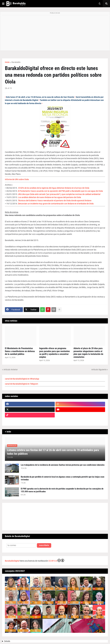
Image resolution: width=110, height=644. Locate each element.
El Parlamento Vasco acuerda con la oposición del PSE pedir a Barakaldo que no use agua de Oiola (60, 191)
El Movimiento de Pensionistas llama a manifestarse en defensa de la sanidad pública (20, 351)
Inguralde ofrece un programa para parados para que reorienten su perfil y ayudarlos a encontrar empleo (55, 353)
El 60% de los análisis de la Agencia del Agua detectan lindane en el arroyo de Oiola (54, 188)
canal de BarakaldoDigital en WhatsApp (22, 379)
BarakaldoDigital (12, 561)
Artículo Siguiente (99, 370)
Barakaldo (16, 62)
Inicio (7, 62)
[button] (3, 4)
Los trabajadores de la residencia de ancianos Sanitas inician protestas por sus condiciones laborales (63, 465)
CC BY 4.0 (56, 560)
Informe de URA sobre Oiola (17, 179)
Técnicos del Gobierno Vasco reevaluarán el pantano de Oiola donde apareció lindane (55, 201)
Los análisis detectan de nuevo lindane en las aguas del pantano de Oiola (49, 197)
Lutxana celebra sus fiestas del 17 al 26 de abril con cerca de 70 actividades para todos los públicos (53, 452)
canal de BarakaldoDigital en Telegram (21, 384)
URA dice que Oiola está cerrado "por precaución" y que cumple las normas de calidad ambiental (59, 194)
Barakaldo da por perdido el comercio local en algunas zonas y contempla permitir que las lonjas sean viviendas (63, 478)
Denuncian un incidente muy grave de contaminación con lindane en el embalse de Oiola (56, 204)
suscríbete (44, 545)
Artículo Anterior (11, 370)
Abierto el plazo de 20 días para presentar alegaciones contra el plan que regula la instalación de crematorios (88, 353)
